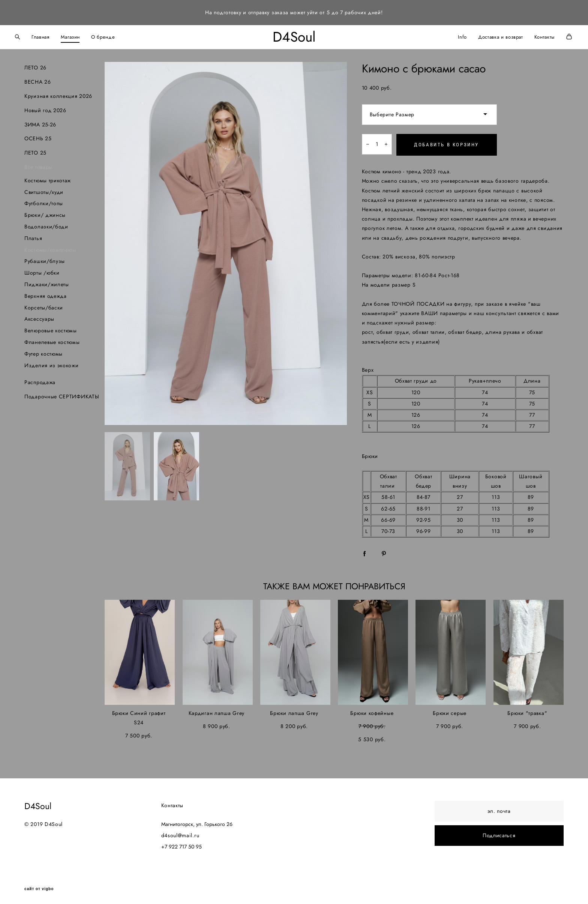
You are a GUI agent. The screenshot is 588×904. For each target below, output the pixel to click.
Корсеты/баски (44, 305)
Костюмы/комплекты (50, 247)
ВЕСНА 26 (38, 80)
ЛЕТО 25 (35, 150)
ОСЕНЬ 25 (38, 136)
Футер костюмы (43, 351)
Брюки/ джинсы (45, 213)
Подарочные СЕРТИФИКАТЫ (62, 394)
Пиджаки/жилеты (47, 282)
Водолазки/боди (46, 224)
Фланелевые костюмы (52, 339)
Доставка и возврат (489, 36)
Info (451, 36)
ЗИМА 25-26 (40, 122)
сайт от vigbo (39, 886)
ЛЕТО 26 (35, 65)
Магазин (82, 36)
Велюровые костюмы (51, 328)
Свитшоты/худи (44, 189)
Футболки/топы (44, 201)
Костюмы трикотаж (48, 178)
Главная (52, 36)
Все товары (38, 164)
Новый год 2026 (45, 108)
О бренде (114, 36)
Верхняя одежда (46, 293)
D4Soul (294, 36)
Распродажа (40, 380)
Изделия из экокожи (52, 363)
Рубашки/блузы (45, 259)
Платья (33, 236)
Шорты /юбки (42, 270)
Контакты (533, 36)
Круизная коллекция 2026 (58, 93)
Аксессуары (39, 317)
